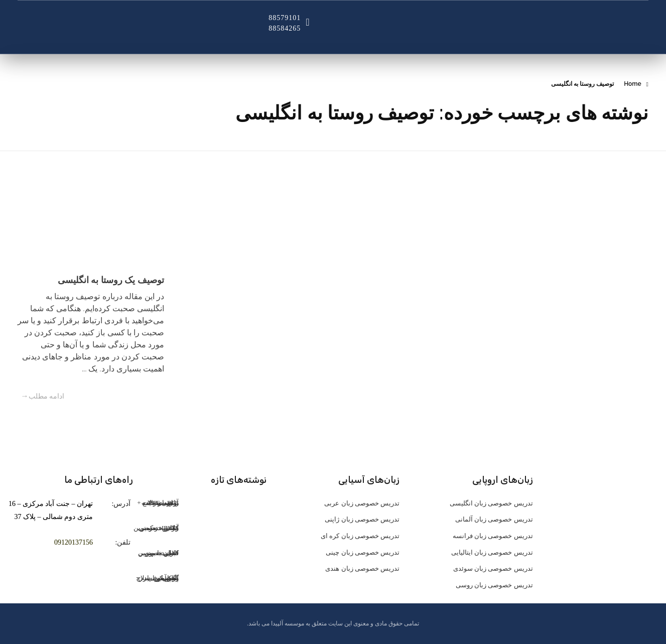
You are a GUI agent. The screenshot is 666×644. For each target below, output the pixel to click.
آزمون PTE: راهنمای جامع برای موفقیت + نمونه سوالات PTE (158, 503)
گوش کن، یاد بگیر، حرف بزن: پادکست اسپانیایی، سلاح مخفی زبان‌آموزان (157, 578)
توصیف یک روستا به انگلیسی (111, 280)
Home (632, 84)
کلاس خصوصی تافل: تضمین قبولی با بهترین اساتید (159, 553)
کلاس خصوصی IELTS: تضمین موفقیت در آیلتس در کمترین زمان (156, 528)
